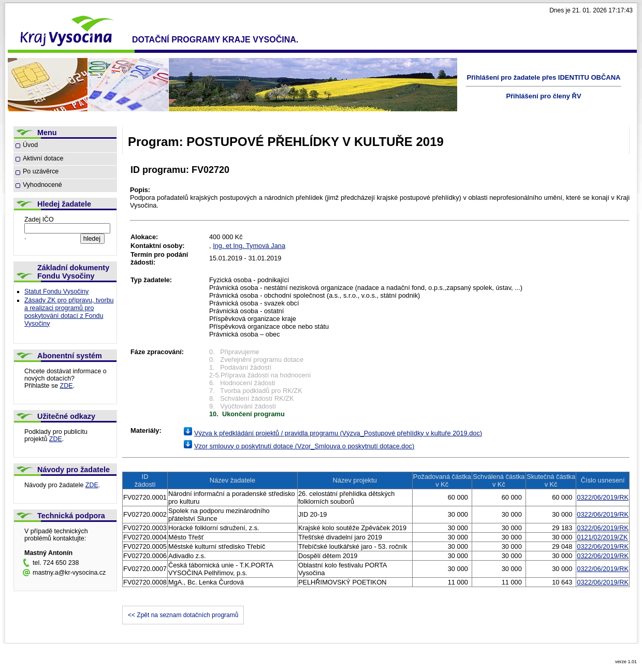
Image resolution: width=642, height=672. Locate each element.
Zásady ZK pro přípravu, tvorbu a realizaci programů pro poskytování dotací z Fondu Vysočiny (69, 312)
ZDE (67, 386)
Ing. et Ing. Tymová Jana (249, 246)
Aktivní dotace (43, 158)
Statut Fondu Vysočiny (56, 291)
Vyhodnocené (42, 185)
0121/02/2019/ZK (602, 537)
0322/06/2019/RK (603, 497)
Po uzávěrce (41, 171)
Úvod (30, 145)
